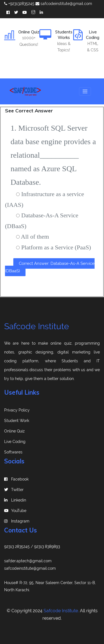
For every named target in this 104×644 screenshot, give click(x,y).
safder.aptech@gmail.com (28, 561)
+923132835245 (19, 4)
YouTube (15, 511)
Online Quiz (14, 431)
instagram (17, 521)
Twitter (14, 490)
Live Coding (15, 442)
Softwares (13, 452)
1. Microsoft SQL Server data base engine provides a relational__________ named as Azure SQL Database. (53, 155)
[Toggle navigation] (85, 91)
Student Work (17, 421)
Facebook (16, 479)
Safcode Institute (37, 326)
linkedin (15, 500)
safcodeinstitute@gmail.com (64, 4)
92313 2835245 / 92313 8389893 (32, 547)
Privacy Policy (17, 410)
